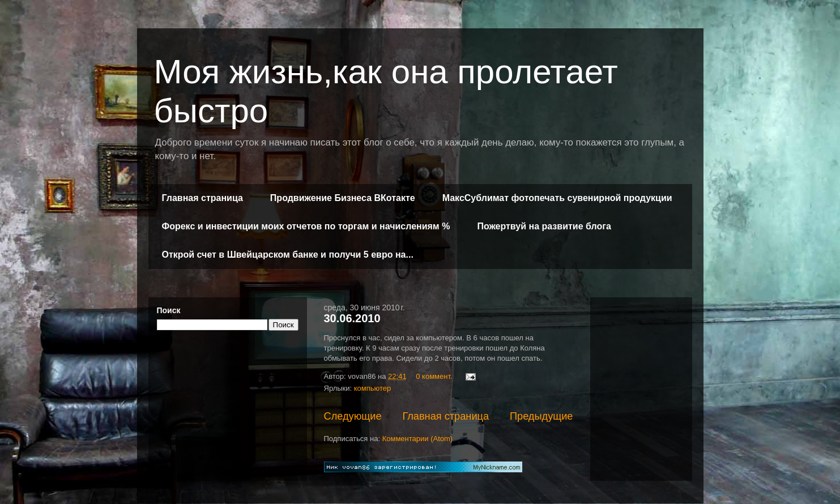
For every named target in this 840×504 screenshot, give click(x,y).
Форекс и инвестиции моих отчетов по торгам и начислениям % (306, 226)
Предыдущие (541, 416)
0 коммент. (434, 376)
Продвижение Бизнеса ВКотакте (343, 198)
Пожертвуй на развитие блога (544, 226)
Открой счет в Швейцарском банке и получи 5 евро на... (288, 255)
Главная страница (202, 198)
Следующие (353, 416)
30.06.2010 (352, 318)
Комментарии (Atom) (418, 439)
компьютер (373, 388)
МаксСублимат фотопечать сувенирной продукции (557, 198)
